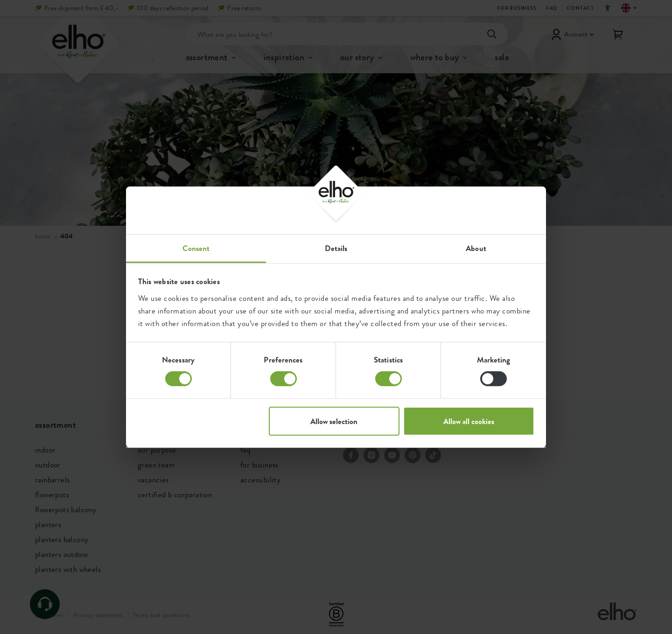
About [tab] (476, 248)
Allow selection (334, 421)
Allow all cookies (469, 421)
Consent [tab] (196, 248)
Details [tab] (336, 248)
